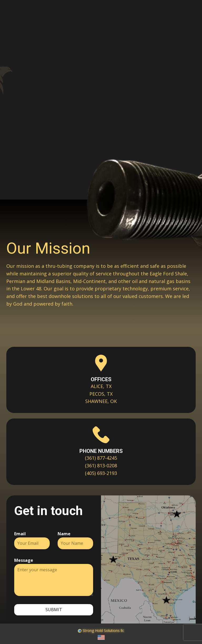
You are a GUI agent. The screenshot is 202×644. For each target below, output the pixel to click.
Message (24, 560)
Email (20, 534)
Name (64, 534)
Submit (54, 610)
